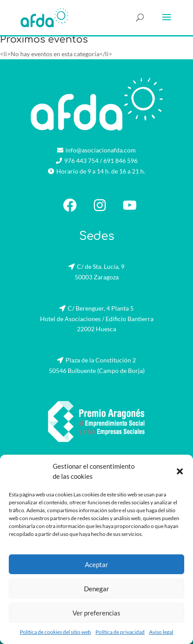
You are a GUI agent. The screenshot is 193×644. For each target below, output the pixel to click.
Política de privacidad (120, 632)
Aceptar (96, 564)
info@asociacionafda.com (101, 150)
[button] (180, 471)
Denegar (96, 589)
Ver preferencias (96, 613)
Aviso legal (161, 632)
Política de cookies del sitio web (55, 632)
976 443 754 (81, 161)
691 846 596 (120, 161)
